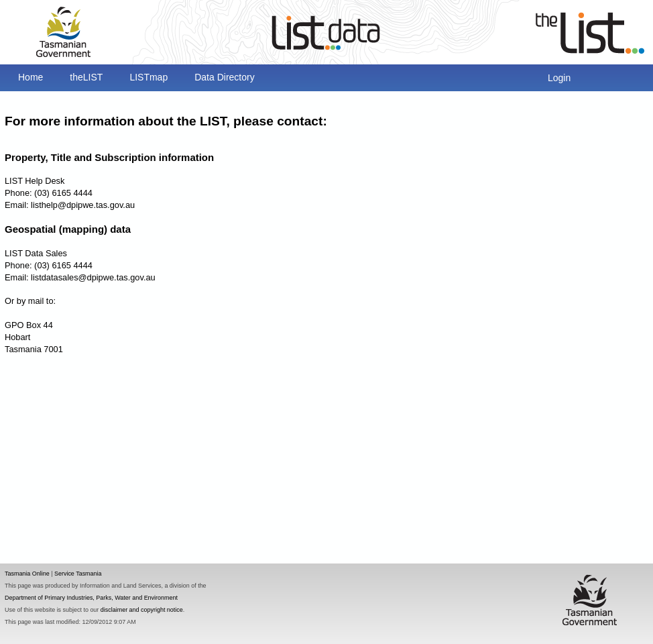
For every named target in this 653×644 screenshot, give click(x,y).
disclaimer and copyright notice (142, 610)
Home (31, 77)
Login (559, 78)
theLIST (86, 77)
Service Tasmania (78, 574)
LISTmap (149, 77)
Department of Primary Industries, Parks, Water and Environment (91, 598)
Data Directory (224, 77)
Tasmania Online (27, 574)
